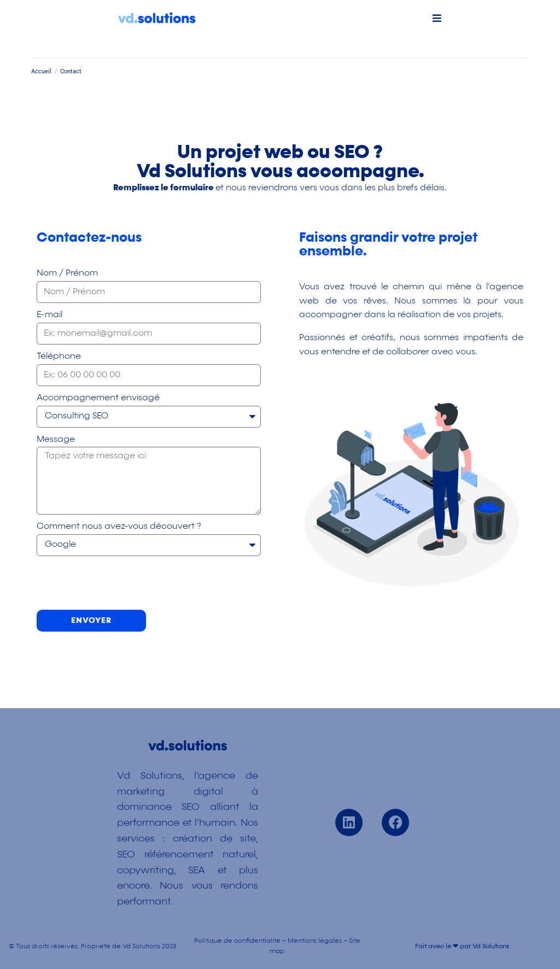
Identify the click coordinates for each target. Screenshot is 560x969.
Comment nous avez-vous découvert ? (119, 527)
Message (56, 440)
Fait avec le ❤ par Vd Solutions (462, 947)
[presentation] (120, 583)
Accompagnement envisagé (98, 398)
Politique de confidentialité (237, 941)
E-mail (49, 315)
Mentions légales (315, 941)
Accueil (41, 71)
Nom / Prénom (67, 273)
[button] (437, 18)
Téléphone (59, 357)
